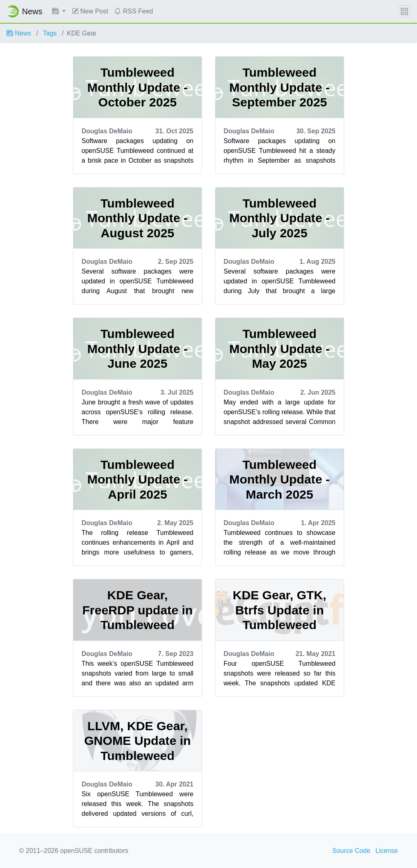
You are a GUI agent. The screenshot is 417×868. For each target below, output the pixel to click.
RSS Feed (134, 11)
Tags (50, 33)
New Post (90, 11)
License (387, 851)
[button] (59, 11)
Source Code (351, 851)
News (19, 33)
